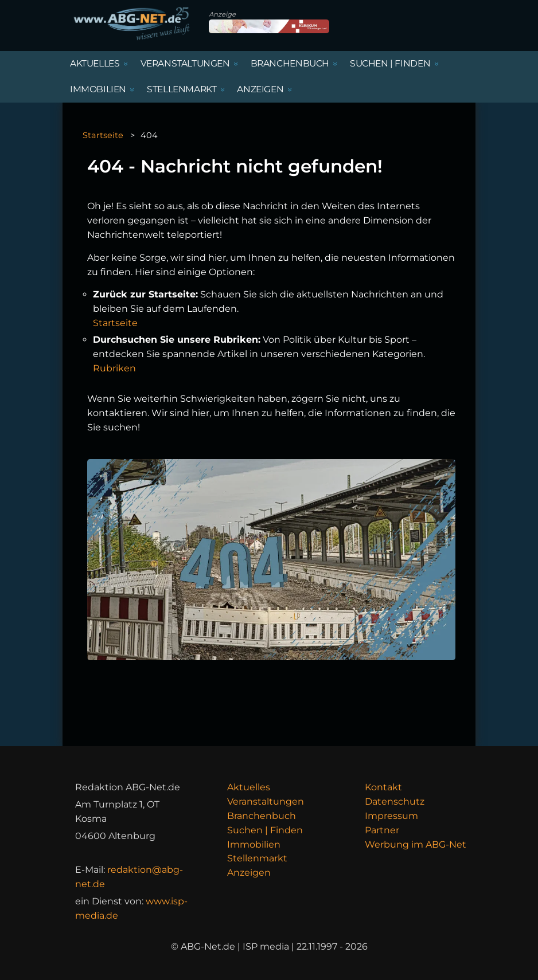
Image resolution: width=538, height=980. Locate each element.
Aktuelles (249, 787)
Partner (382, 830)
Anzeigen (249, 873)
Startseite (103, 135)
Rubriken (114, 368)
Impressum (391, 816)
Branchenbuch (262, 816)
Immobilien (254, 844)
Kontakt (383, 787)
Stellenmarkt (257, 858)
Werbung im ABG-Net (416, 844)
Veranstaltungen (266, 801)
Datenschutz (395, 801)
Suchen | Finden (265, 830)
